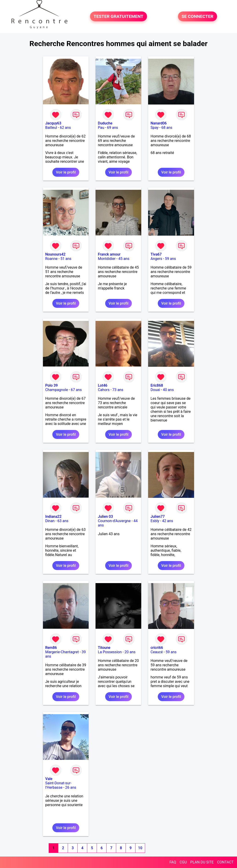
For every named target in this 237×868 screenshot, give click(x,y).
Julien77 (158, 517)
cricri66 (157, 648)
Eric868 (157, 385)
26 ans (71, 787)
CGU (183, 862)
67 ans (76, 390)
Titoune (104, 648)
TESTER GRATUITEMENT (119, 16)
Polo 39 (52, 385)
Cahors (104, 390)
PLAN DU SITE (202, 862)
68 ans (167, 128)
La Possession (110, 652)
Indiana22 (53, 517)
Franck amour (109, 254)
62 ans (65, 128)
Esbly (155, 521)
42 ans (168, 521)
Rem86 (51, 648)
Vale (49, 779)
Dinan (50, 521)
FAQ (173, 862)
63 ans (63, 521)
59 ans (170, 259)
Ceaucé (157, 652)
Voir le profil (66, 172)
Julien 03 (105, 517)
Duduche (105, 123)
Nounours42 (55, 254)
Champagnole (57, 390)
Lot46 (103, 385)
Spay (154, 128)
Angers (156, 259)
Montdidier (107, 259)
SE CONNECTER (197, 16)
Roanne (51, 259)
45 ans (124, 259)
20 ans (130, 652)
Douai (155, 390)
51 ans (66, 259)
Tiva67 (156, 254)
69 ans (113, 128)
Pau (101, 128)
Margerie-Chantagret (62, 652)
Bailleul (51, 128)
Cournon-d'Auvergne (114, 521)
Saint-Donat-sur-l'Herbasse (58, 785)
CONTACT (225, 862)
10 (140, 848)
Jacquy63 (53, 123)
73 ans (118, 390)
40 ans (168, 390)
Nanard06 (158, 123)
